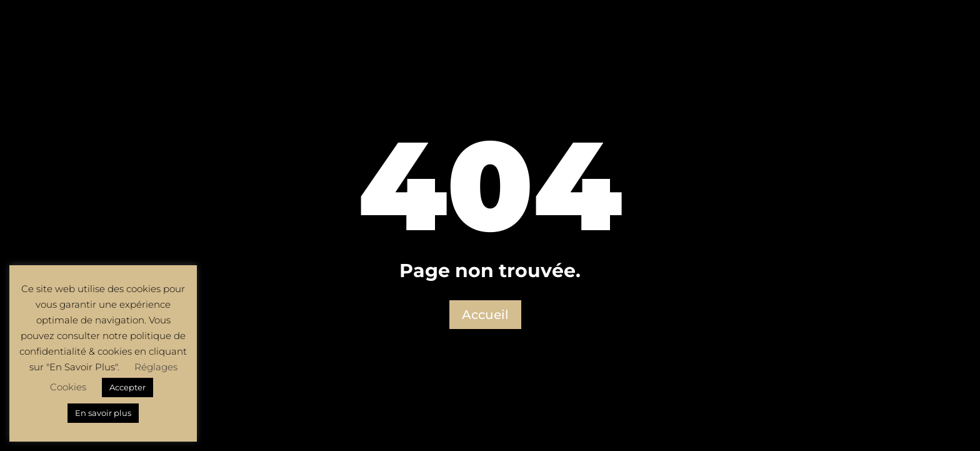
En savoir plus (103, 413)
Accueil (485, 315)
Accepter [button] (127, 387)
